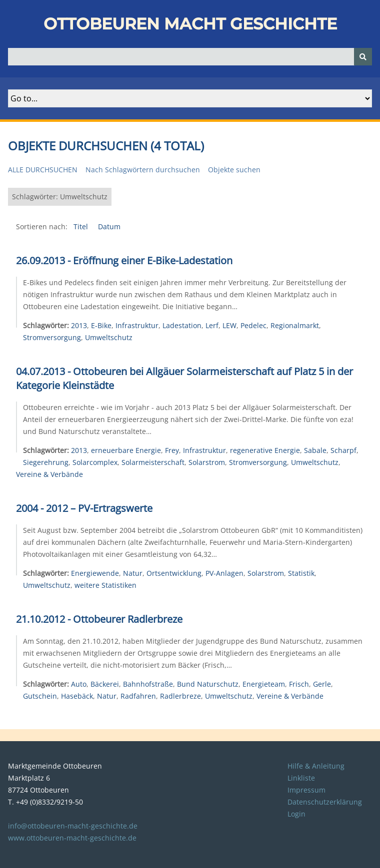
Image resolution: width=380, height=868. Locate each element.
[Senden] (363, 57)
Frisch (299, 684)
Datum (109, 226)
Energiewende (95, 573)
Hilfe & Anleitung (316, 766)
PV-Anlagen (224, 573)
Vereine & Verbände (49, 474)
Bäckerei (105, 684)
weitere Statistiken (105, 585)
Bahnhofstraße (148, 684)
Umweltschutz (109, 337)
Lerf (212, 325)
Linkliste (301, 778)
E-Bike (101, 325)
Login (296, 814)
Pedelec (253, 325)
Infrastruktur (137, 325)
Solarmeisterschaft (153, 462)
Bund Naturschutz (208, 684)
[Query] (190, 57)
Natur (133, 573)
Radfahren (138, 696)
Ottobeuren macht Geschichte (190, 24)
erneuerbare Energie (126, 450)
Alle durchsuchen (43, 170)
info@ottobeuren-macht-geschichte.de (73, 826)
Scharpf (343, 450)
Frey (172, 450)
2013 (79, 325)
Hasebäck (77, 696)
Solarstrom (207, 462)
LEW (229, 325)
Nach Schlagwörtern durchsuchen (143, 170)
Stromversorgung (52, 337)
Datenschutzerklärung (325, 802)
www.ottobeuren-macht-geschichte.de (72, 838)
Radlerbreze (180, 696)
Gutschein (40, 696)
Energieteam (264, 684)
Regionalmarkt (295, 325)
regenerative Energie (265, 450)
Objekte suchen (234, 170)
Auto (79, 684)
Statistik (301, 573)
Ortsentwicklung (174, 573)
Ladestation (182, 325)
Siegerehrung (46, 462)
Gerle (322, 684)
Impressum (306, 790)
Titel (82, 226)
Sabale (315, 450)
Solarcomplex (95, 462)
